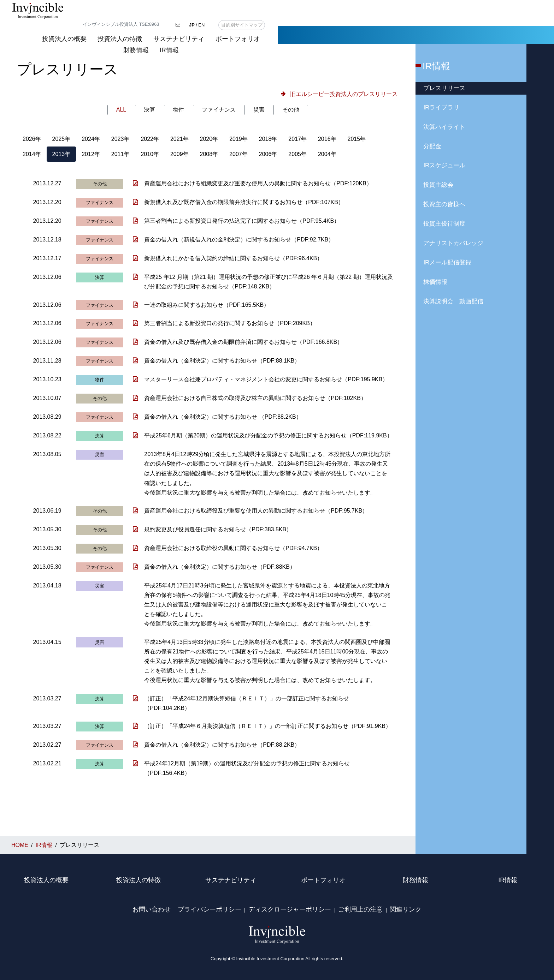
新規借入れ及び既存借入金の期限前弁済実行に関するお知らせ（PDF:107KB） (244, 202)
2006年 (268, 154)
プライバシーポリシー (210, 909)
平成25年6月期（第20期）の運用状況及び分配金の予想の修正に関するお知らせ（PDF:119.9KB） (268, 435)
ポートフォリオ (453, 20)
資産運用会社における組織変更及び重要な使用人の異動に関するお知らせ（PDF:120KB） (258, 183)
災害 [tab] (259, 110)
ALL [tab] (121, 110)
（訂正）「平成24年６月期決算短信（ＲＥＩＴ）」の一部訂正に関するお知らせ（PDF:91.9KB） (268, 726)
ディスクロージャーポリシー (290, 909)
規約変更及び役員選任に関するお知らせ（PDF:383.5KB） (218, 529)
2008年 (209, 154)
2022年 (150, 139)
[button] (338, 94)
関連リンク (406, 909)
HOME (22, 35)
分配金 (432, 146)
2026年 (32, 139)
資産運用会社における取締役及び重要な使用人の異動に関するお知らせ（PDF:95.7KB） (256, 511)
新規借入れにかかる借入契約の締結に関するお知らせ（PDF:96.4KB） (233, 258)
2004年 (327, 154)
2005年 (297, 154)
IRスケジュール (444, 165)
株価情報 (435, 282)
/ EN (473, 6)
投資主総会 (438, 185)
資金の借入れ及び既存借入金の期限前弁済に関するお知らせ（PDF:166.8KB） (243, 342)
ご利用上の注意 (360, 909)
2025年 (61, 139)
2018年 (268, 139)
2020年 (209, 139)
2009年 (179, 154)
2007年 (238, 154)
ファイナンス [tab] (219, 110)
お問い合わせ (152, 909)
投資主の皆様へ (444, 204)
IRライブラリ (441, 107)
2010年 (150, 154)
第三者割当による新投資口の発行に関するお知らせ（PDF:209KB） (230, 323)
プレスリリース (444, 88)
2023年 (120, 139)
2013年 (61, 154)
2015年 (357, 139)
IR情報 (532, 20)
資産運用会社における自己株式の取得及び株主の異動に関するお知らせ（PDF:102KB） (255, 398)
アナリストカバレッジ (453, 243)
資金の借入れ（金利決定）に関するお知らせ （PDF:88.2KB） (223, 417)
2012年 (91, 154)
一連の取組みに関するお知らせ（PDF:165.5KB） (207, 305)
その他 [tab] (291, 110)
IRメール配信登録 (447, 262)
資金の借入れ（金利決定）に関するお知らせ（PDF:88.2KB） (222, 745)
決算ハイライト (444, 127)
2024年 (91, 139)
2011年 (120, 154)
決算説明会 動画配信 (453, 301)
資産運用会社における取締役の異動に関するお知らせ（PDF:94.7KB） (233, 548)
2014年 (32, 154)
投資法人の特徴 (335, 20)
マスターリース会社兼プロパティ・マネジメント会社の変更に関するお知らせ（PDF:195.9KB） (266, 379)
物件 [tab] (178, 110)
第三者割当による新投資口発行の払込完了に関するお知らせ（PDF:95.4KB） (242, 221)
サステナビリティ (394, 20)
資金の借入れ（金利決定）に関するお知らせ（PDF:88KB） (220, 567)
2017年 (297, 139)
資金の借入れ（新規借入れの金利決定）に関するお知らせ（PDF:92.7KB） (239, 240)
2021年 (179, 139)
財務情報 (499, 20)
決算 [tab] (149, 110)
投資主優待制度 (444, 224)
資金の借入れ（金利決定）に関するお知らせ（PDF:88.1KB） (222, 361)
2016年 (327, 139)
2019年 (238, 139)
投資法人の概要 (279, 20)
